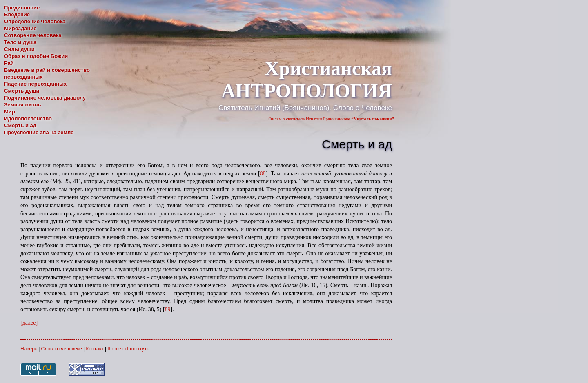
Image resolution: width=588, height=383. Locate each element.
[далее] (29, 323)
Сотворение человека (33, 35)
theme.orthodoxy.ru (128, 349)
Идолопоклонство (28, 118)
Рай (9, 63)
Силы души (19, 49)
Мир (10, 112)
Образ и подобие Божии (36, 56)
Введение (17, 14)
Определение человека (35, 21)
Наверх (29, 349)
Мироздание (20, 28)
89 (168, 309)
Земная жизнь (23, 105)
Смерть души (22, 91)
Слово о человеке (62, 349)
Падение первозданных (35, 84)
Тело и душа (20, 42)
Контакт (95, 349)
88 (263, 174)
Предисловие (22, 8)
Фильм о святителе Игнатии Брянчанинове (331, 119)
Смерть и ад (20, 125)
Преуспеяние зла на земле (39, 132)
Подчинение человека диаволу (45, 98)
